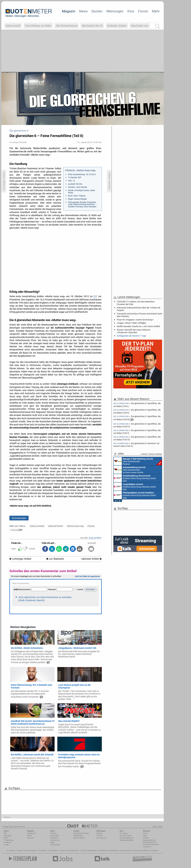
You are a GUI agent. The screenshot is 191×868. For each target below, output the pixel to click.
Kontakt (146, 838)
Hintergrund (31, 833)
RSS (5, 833)
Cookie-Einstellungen (151, 844)
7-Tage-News (9, 840)
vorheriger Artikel (20, 559)
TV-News (53, 833)
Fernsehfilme (102, 851)
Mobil (6, 838)
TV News (62, 851)
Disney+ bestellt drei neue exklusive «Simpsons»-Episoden (134, 331)
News (83, 11)
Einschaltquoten (73, 851)
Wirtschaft (54, 838)
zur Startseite (55, 559)
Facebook (7, 842)
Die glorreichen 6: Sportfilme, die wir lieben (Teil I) (137, 405)
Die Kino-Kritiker (126, 836)
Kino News (11, 851)
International (55, 840)
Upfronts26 (13, 26)
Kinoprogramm (126, 851)
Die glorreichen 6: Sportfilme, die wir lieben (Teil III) (137, 418)
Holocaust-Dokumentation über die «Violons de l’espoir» (139, 309)
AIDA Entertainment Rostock (138, 461)
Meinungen (115, 11)
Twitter (6, 845)
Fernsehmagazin (31, 851)
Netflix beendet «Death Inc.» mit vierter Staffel (138, 326)
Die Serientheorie (67, 26)
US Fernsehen (53, 851)
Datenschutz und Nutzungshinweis (149, 841)
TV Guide (83, 851)
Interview (30, 838)
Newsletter (8, 836)
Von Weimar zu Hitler (38, 26)
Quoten (97, 11)
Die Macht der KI (92, 26)
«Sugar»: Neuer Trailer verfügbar (131, 323)
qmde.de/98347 (95, 538)
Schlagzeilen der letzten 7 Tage (131, 336)
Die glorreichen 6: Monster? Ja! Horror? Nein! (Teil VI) (136, 445)
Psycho (91, 526)
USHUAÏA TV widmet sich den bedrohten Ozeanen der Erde (136, 303)
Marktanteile (78, 836)
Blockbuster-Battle (126, 840)
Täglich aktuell (79, 838)
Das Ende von (140, 26)
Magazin (69, 11)
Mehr (156, 11)
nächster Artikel (91, 559)
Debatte (99, 833)
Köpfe (52, 842)
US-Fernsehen (55, 845)
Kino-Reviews (102, 838)
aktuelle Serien (114, 851)
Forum (143, 11)
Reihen (30, 836)
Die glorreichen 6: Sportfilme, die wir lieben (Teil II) (137, 411)
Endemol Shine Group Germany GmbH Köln (135, 478)
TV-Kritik (100, 836)
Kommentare (19, 518)
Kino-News (124, 833)
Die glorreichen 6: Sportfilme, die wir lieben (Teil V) (137, 432)
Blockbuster (92, 851)
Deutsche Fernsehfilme (141, 851)
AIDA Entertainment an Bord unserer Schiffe (130, 470)
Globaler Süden (117, 26)
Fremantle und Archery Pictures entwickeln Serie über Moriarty (139, 315)
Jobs (145, 836)
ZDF (95, 296)
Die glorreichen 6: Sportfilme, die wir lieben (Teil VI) (137, 438)
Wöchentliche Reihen (81, 833)
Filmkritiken (42, 851)
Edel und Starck (56, 526)
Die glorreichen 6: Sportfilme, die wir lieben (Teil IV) (137, 425)
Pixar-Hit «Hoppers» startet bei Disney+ (135, 320)
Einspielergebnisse (127, 838)
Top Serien (154, 851)
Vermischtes (55, 836)
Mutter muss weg (75, 526)
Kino (131, 11)
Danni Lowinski (37, 526)
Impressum (147, 847)
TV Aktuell (20, 851)
